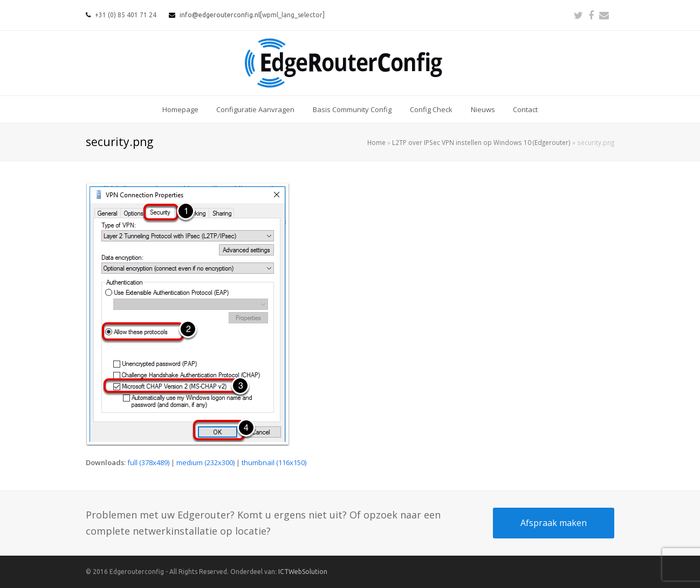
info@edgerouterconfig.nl (220, 15)
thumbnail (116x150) (274, 462)
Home (376, 142)
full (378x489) (148, 462)
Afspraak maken (554, 523)
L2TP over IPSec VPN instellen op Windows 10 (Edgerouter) (481, 142)
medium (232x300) (205, 462)
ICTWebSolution (303, 572)
